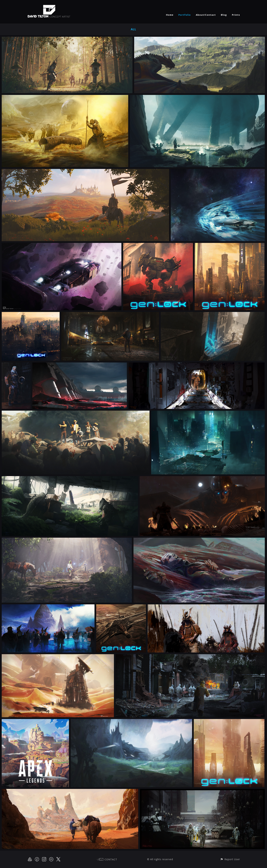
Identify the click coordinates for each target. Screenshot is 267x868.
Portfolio (185, 15)
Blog (224, 15)
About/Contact (206, 15)
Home (170, 15)
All (133, 29)
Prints (236, 15)
